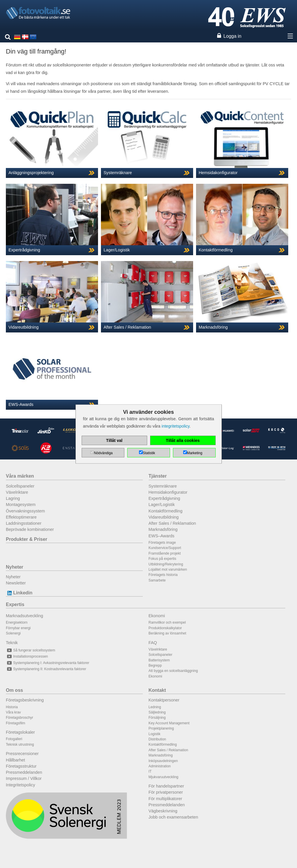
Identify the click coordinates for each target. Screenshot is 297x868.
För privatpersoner (166, 792)
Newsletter (16, 583)
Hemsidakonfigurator (168, 492)
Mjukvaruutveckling (164, 777)
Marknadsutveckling (24, 616)
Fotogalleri (14, 739)
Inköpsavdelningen (163, 761)
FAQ (153, 643)
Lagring (13, 498)
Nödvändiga (103, 453)
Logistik (155, 734)
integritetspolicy (175, 426)
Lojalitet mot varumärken (168, 569)
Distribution (157, 739)
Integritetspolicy (20, 785)
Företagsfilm (16, 723)
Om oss (14, 690)
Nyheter (15, 567)
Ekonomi (157, 616)
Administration (160, 766)
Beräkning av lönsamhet (168, 633)
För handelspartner (166, 786)
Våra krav (13, 712)
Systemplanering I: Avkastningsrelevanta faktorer (48, 663)
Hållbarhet (16, 760)
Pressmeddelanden (24, 772)
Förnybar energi (18, 628)
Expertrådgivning (164, 498)
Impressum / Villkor (24, 778)
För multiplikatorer (165, 799)
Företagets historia (163, 575)
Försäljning (157, 718)
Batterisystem (159, 660)
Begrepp (155, 665)
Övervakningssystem (25, 511)
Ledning (155, 707)
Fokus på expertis (163, 559)
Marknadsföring (163, 529)
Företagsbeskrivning (25, 700)
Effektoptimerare (21, 517)
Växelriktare (17, 492)
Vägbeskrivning (163, 811)
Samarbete (157, 580)
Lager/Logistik (162, 505)
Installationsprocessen (27, 656)
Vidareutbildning (164, 517)
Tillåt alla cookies (183, 440)
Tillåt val (114, 440)
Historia (12, 707)
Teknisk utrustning (20, 745)
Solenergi (13, 633)
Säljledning (157, 712)
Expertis (15, 604)
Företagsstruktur (21, 766)
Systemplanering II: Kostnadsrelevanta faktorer (46, 669)
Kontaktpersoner (164, 700)
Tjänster (158, 476)
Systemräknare (163, 486)
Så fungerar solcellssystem (30, 650)
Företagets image (162, 543)
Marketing (195, 453)
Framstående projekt (165, 553)
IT (150, 771)
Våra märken (20, 476)
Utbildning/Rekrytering (166, 564)
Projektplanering (161, 728)
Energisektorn (17, 622)
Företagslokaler (20, 732)
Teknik (12, 643)
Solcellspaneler (20, 486)
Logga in (232, 36)
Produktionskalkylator (165, 628)
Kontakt (157, 690)
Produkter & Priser (26, 539)
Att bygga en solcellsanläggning (173, 671)
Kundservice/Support (165, 548)
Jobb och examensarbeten (174, 817)
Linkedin (19, 593)
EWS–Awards (162, 536)
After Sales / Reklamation (172, 523)
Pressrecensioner (22, 754)
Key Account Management (169, 723)
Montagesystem (21, 505)
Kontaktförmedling (166, 511)
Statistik (149, 453)
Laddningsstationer (24, 523)
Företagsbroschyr (19, 718)
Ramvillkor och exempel (167, 622)
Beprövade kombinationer (30, 529)
